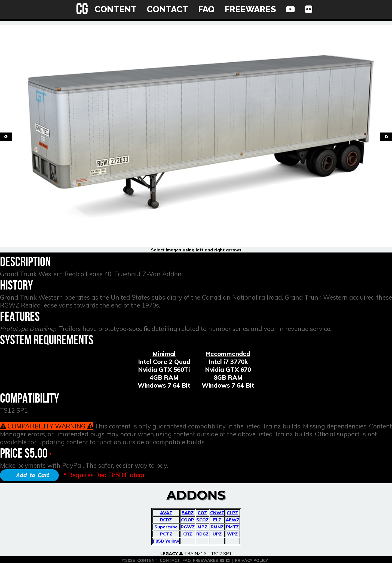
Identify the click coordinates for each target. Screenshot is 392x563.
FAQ (206, 9)
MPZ (202, 527)
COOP (188, 520)
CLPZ (232, 513)
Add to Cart (33, 475)
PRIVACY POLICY (252, 561)
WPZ (232, 534)
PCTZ (166, 534)
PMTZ (232, 527)
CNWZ (217, 513)
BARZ (188, 513)
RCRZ (166, 520)
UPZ (217, 534)
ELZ (217, 520)
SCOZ (202, 520)
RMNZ (217, 527)
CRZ (188, 534)
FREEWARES (250, 9)
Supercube (166, 527)
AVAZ (166, 513)
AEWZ (232, 520)
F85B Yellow (166, 541)
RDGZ (202, 534)
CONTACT (167, 9)
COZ (202, 513)
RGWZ (188, 527)
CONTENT (116, 9)
